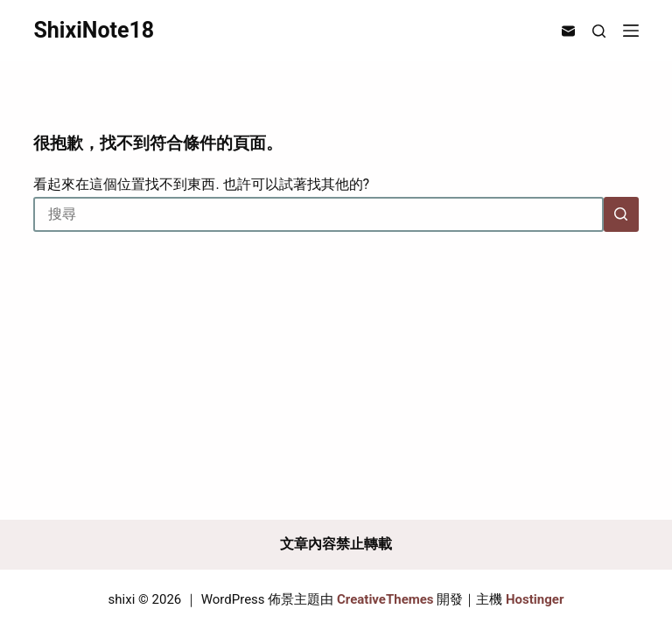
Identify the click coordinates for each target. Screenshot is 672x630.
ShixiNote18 (94, 30)
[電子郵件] (568, 31)
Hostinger (535, 599)
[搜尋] (599, 31)
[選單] (631, 31)
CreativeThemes (385, 599)
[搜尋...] (318, 214)
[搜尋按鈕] (621, 214)
